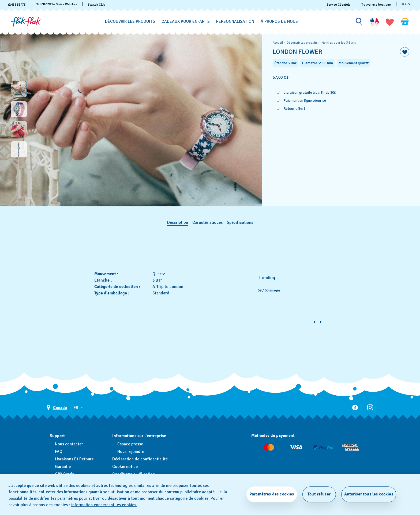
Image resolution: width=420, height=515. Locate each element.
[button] (390, 22)
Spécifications (240, 222)
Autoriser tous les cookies (369, 494)
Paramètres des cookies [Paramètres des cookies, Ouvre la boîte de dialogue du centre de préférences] (272, 494)
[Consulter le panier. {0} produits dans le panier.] (405, 22)
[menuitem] (130, 21)
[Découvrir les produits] (130, 22)
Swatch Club (97, 5)
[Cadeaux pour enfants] (186, 22)
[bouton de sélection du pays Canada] (57, 408)
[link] (44, 4)
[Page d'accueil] (26, 22)
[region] (341, 119)
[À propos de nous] (279, 22)
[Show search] (359, 22)
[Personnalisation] (235, 22)
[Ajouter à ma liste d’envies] (405, 52)
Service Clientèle (339, 5)
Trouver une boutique (376, 5)
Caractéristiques (207, 222)
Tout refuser (319, 494)
